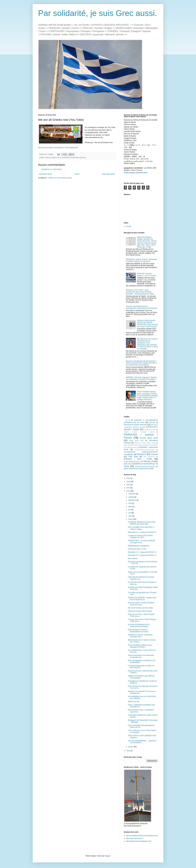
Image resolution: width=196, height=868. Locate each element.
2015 (128, 482)
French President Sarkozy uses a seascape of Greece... (140, 646)
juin (130, 510)
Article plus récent (45, 174)
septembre (132, 500)
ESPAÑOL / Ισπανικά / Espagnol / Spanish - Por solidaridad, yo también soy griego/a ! (142, 378)
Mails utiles (127, 445)
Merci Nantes (133, 558)
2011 (128, 751)
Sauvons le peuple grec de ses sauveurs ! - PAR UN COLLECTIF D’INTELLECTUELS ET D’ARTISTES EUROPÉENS (142, 363)
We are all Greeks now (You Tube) (140, 608)
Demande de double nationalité (135, 425)
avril (130, 513)
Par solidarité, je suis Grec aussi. (98, 13)
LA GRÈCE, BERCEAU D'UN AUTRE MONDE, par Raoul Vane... (142, 523)
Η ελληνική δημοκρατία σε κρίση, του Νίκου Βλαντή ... (141, 667)
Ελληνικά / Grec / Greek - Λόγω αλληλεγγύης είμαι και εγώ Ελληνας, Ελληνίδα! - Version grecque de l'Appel (140, 292)
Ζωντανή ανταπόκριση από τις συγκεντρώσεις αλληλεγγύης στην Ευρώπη (141, 307)
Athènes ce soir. (134, 702)
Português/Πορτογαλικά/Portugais (144, 450)
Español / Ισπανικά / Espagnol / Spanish (139, 432)
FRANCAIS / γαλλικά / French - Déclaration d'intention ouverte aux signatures (142, 260)
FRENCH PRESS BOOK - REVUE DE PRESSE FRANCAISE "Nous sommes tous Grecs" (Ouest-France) (147, 323)
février (131, 519)
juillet (130, 507)
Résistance (141, 454)
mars (130, 516)
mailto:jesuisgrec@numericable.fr (136, 173)
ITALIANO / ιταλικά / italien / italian (145, 443)
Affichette (152, 422)
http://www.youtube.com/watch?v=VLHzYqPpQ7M (58, 147)
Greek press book (136, 440)
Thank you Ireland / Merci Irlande (140, 611)
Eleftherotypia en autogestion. (139, 546)
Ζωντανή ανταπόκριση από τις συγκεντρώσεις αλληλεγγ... (139, 625)
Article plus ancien (108, 174)
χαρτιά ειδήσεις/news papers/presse (137, 468)
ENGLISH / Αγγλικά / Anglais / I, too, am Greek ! (147, 275)
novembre (132, 494)
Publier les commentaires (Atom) (60, 178)
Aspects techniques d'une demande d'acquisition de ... (141, 656)
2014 (128, 485)
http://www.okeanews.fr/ (135, 838)
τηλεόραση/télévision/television (145, 466)
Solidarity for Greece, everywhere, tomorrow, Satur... (140, 636)
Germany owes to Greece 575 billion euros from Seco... (141, 604)
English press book (150, 430)
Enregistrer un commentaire (52, 169)
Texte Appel (133, 457)
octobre (131, 497)
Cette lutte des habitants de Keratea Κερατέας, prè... (141, 578)
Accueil (77, 174)
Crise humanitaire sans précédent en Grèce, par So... (141, 726)
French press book (149, 438)
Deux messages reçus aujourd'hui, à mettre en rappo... (141, 528)
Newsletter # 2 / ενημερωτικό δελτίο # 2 (142, 555)
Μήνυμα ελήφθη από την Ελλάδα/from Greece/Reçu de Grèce (66, 157)
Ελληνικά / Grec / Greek (138, 459)
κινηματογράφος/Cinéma (132, 461)
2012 (128, 491)
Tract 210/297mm (149, 457)
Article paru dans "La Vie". (137, 549)
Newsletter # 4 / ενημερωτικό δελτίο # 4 (142, 532)
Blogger (107, 856)
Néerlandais (133, 447)
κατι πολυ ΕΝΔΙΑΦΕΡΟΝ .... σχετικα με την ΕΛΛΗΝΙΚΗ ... (142, 742)
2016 (128, 478)
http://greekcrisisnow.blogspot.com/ (139, 841)
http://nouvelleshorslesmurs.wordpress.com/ (142, 836)
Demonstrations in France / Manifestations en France (138, 631)
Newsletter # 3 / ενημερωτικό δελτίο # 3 (142, 552)
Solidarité (154, 454)
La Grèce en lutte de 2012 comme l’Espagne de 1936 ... (140, 536)
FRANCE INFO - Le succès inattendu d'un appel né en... (141, 541)
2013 (128, 488)
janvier (131, 747)
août (130, 503)
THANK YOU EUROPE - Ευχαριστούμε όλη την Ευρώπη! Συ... (142, 599)
